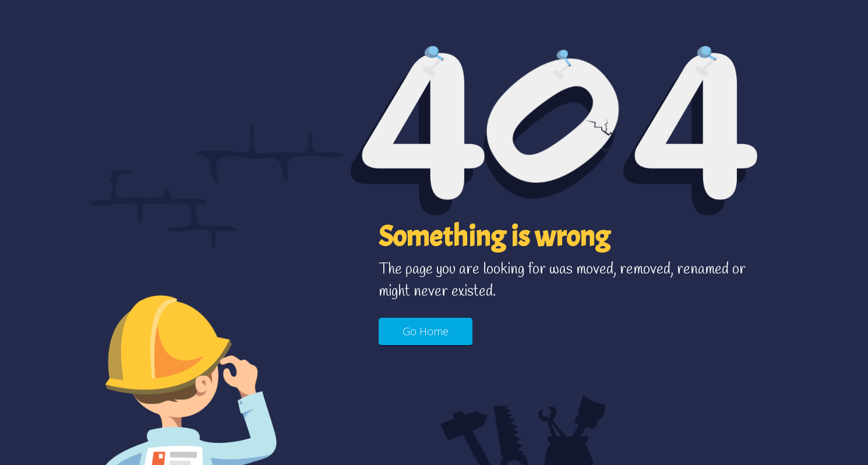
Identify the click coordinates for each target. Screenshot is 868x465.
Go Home (426, 331)
